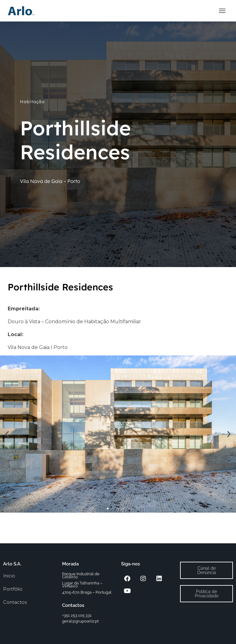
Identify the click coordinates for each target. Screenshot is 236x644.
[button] (7, 434)
